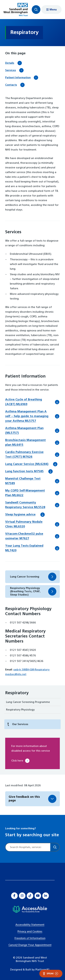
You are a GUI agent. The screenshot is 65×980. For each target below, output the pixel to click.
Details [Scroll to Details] (10, 63)
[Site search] (28, 847)
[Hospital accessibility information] (30, 909)
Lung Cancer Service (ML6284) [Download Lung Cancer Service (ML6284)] (32, 464)
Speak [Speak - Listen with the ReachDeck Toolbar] (50, 973)
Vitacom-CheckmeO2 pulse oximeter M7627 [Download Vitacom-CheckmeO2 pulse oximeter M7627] (24, 537)
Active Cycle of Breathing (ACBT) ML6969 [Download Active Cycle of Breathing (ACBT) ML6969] (24, 402)
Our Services (18, 724)
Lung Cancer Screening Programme (28, 702)
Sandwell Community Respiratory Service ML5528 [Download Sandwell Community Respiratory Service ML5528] (30, 505)
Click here (17, 761)
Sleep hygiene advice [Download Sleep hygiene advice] (25, 515)
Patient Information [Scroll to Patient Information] (18, 78)
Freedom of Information (30, 938)
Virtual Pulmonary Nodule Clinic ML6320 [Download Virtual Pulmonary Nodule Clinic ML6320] (24, 525)
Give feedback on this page (24, 799)
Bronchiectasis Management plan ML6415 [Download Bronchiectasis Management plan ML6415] (25, 443)
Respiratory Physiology (20, 710)
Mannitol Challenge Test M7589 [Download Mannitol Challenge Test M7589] (23, 482)
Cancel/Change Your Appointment (30, 945)
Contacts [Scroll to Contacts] (11, 85)
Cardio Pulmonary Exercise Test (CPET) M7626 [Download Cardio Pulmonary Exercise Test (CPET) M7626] (24, 455)
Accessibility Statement (30, 925)
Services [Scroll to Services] (11, 70)
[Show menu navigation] (51, 10)
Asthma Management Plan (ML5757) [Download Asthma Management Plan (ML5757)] (24, 431)
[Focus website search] (36, 10)
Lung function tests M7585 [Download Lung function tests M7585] (29, 471)
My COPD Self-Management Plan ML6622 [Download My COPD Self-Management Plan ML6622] (25, 493)
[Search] (55, 847)
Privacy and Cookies (30, 932)
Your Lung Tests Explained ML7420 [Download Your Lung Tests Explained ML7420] (24, 549)
